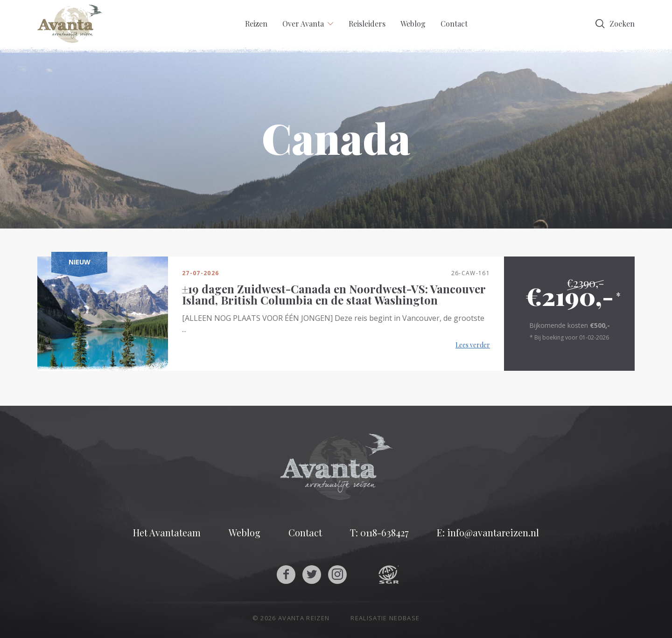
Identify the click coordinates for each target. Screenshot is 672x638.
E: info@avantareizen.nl (488, 533)
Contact (454, 24)
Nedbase (404, 618)
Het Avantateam (167, 533)
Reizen (256, 24)
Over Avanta (303, 24)
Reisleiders (367, 24)
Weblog (413, 24)
